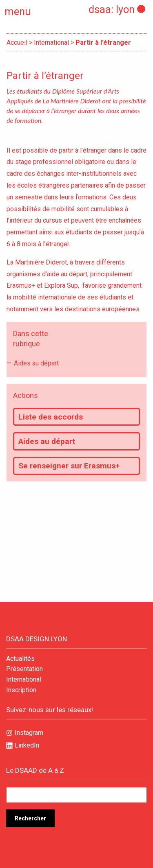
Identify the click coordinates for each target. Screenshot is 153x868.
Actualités (20, 659)
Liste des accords (51, 417)
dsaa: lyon (112, 9)
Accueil (17, 43)
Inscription (21, 690)
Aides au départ (36, 363)
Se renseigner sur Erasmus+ (69, 466)
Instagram (29, 733)
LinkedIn (27, 745)
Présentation (24, 669)
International (51, 43)
